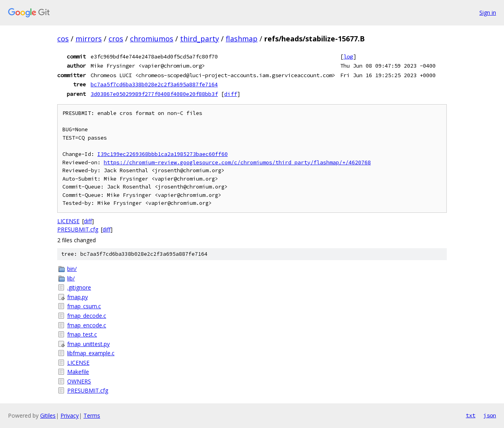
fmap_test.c (82, 334)
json (490, 415)
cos (63, 39)
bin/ (72, 269)
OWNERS (79, 381)
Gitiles (48, 415)
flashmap (242, 39)
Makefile (78, 372)
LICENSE (68, 221)
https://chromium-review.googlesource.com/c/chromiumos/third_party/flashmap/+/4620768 (237, 162)
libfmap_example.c (91, 353)
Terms (92, 415)
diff (231, 94)
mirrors (89, 39)
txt (471, 415)
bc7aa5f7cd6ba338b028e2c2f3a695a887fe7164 (154, 84)
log (348, 56)
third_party (200, 39)
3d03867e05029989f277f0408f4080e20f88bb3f (154, 94)
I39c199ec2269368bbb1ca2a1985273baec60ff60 (163, 154)
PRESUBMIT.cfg (78, 229)
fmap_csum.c (84, 306)
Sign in (488, 13)
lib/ (71, 278)
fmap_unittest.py (88, 344)
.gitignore (79, 287)
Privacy (70, 415)
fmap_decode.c (87, 316)
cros (116, 39)
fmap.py (78, 297)
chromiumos (152, 39)
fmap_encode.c (87, 325)
